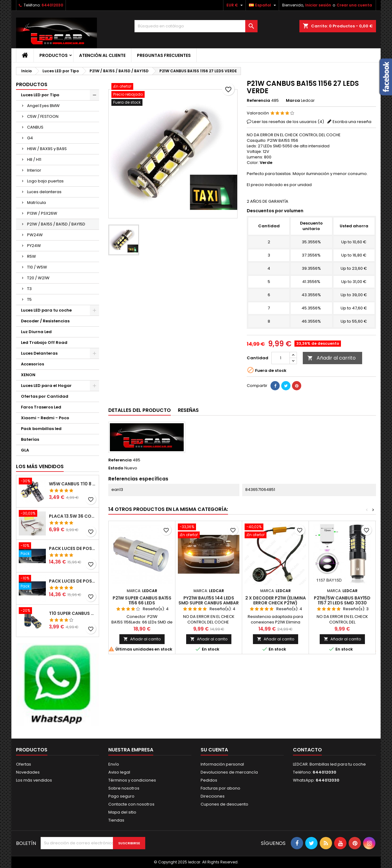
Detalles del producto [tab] (140, 410)
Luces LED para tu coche (46, 310)
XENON (28, 375)
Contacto (307, 750)
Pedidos (209, 780)
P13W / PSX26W (42, 213)
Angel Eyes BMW (43, 106)
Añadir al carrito (332, 358)
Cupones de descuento (224, 804)
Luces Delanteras (39, 353)
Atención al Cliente (102, 55)
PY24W (34, 246)
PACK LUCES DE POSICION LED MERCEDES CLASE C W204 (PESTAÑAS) (73, 548)
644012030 (52, 5)
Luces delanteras (44, 192)
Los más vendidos (40, 466)
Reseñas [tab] (188, 410)
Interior (34, 170)
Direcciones (213, 796)
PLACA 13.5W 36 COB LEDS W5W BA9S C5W (73, 516)
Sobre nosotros (124, 788)
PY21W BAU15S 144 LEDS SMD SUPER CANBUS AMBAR (209, 600)
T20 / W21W (38, 278)
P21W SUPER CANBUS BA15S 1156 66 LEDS (142, 600)
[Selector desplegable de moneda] (235, 5)
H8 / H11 (34, 159)
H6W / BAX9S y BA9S (47, 149)
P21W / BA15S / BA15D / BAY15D (56, 224)
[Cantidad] (281, 358)
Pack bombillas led (41, 429)
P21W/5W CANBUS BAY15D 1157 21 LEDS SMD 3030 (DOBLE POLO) (342, 603)
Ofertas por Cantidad (45, 396)
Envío (114, 764)
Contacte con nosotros (131, 804)
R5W (32, 256)
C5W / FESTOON (43, 116)
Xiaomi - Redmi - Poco (45, 418)
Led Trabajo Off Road (44, 342)
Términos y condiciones (132, 780)
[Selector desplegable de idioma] (263, 5)
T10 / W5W (37, 267)
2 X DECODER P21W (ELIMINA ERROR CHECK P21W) (276, 600)
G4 (30, 138)
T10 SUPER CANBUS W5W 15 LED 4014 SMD (73, 613)
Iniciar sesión (318, 5)
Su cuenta (214, 750)
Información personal (222, 764)
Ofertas (24, 764)
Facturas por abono (220, 788)
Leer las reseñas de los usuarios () (288, 122)
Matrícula (36, 203)
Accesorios (32, 364)
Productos (54, 55)
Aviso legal (119, 772)
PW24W (35, 235)
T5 (29, 299)
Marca (293, 101)
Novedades (28, 772)
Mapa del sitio (122, 812)
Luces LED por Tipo (40, 95)
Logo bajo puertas (45, 181)
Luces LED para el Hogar (46, 386)
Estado (116, 468)
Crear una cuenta (354, 5)
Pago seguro (121, 796)
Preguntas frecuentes (164, 55)
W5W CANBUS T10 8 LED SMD (73, 484)
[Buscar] (196, 26)
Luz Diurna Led (36, 332)
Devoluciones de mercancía (229, 772)
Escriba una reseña (352, 122)
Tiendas (116, 820)
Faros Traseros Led (41, 407)
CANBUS (35, 127)
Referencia (258, 101)
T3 (29, 289)
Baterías (30, 439)
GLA (25, 450)
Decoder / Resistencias (45, 321)
